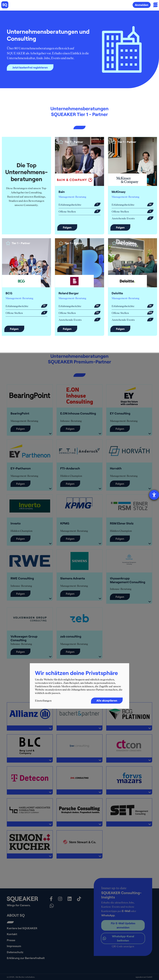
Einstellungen (43, 701)
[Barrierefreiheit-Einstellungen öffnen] (154, 495)
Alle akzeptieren (107, 701)
